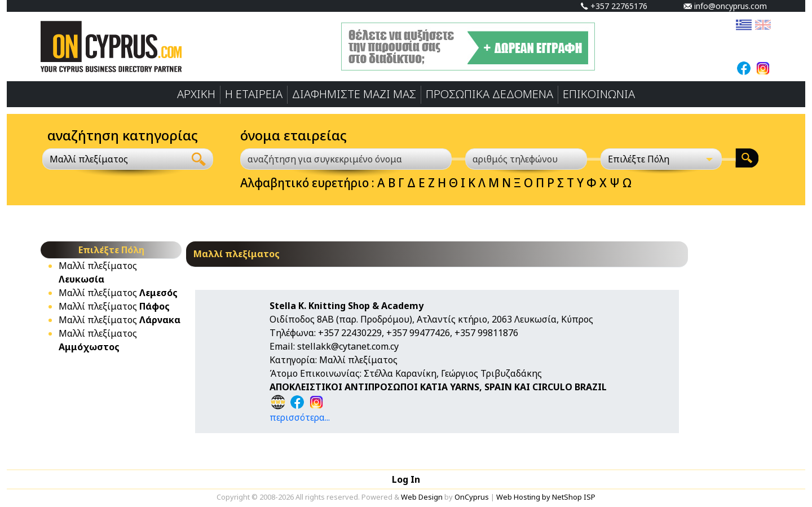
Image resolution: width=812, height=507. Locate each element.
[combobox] (114, 159)
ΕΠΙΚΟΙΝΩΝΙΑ (599, 94)
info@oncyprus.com (725, 6)
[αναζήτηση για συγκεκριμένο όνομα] (346, 159)
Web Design (422, 497)
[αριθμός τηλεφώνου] (526, 159)
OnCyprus (472, 497)
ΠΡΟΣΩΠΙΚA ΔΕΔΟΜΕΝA (489, 94)
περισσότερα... (300, 417)
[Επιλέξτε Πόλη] (661, 159)
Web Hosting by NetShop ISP (546, 497)
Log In (406, 479)
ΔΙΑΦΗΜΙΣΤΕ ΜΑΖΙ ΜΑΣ (354, 94)
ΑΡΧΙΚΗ (196, 94)
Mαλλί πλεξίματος (118, 293)
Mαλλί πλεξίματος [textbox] (89, 159)
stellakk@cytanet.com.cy (348, 346)
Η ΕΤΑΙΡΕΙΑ (254, 94)
